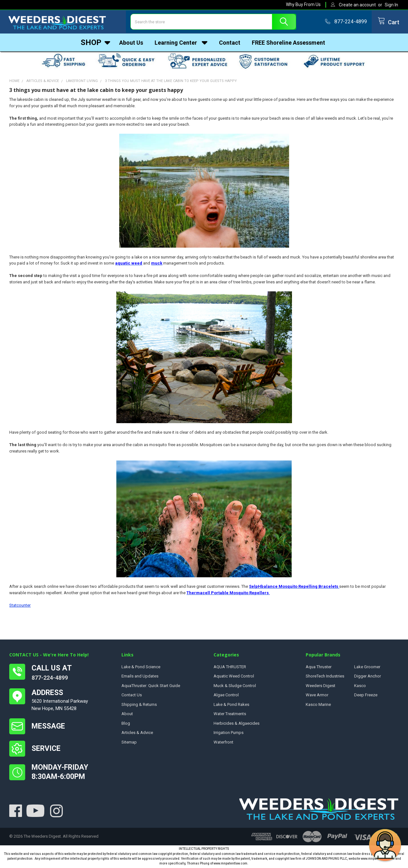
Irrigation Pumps (229, 734)
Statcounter (20, 607)
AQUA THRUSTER (230, 668)
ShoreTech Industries (325, 678)
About (127, 715)
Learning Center (181, 43)
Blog (126, 725)
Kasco (360, 687)
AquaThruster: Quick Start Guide (151, 687)
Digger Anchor (368, 678)
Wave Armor (317, 696)
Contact (230, 43)
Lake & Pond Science (141, 668)
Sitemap (129, 744)
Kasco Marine (318, 706)
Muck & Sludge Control (235, 687)
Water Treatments (230, 715)
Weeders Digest (321, 687)
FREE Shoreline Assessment (288, 43)
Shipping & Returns (139, 706)
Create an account (357, 5)
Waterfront (223, 744)
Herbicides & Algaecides (237, 725)
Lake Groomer (367, 668)
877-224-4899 (50, 679)
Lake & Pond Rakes (231, 706)
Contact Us (132, 696)
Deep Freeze (366, 696)
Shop (95, 43)
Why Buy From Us (303, 4)
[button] (385, 845)
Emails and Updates (140, 678)
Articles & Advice (137, 734)
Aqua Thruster (319, 668)
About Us (131, 43)
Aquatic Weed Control (234, 678)
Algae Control (226, 696)
